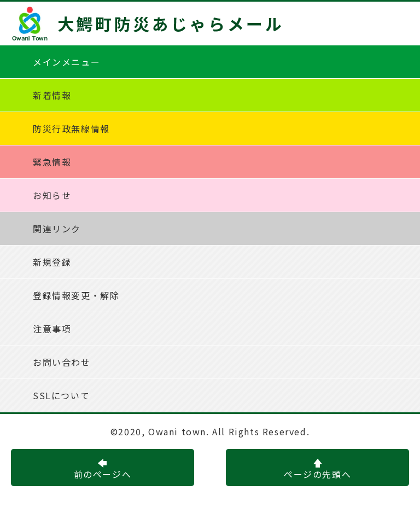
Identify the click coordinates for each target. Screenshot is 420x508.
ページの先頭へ (317, 470)
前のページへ (103, 470)
